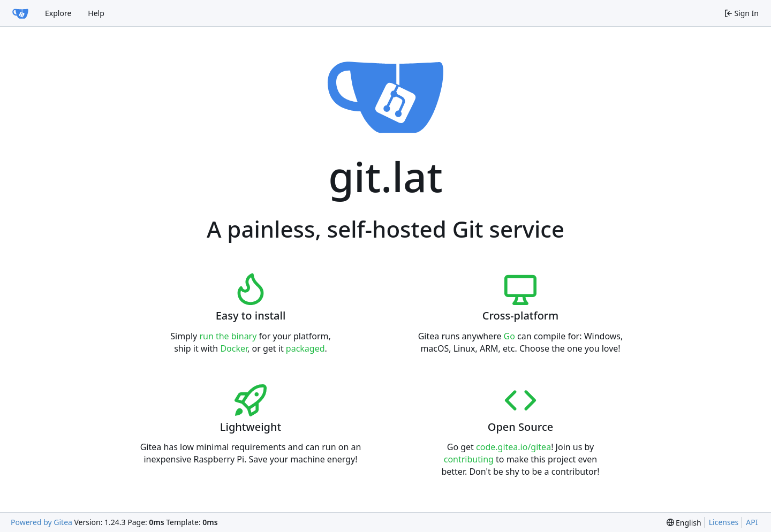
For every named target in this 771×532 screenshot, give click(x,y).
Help (96, 13)
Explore (58, 13)
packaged (305, 348)
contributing (469, 459)
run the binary (228, 336)
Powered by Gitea (41, 522)
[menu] (684, 523)
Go (509, 336)
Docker (234, 348)
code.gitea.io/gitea (513, 447)
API (752, 522)
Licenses (724, 522)
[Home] (20, 13)
